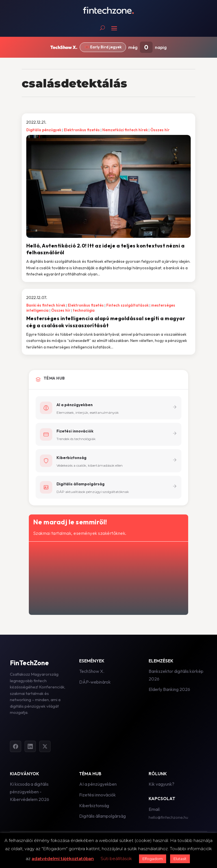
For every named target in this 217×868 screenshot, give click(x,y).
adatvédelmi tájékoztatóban (63, 859)
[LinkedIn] (30, 748)
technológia (84, 310)
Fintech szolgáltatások (127, 305)
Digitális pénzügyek (44, 130)
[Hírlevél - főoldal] (108, 579)
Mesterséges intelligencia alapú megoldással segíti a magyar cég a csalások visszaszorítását (106, 322)
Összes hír (160, 130)
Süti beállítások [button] (116, 859)
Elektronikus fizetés (82, 130)
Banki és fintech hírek (46, 305)
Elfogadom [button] (153, 859)
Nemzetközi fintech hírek (125, 130)
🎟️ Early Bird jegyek (103, 47)
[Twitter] (45, 748)
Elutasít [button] (180, 859)
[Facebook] (16, 748)
